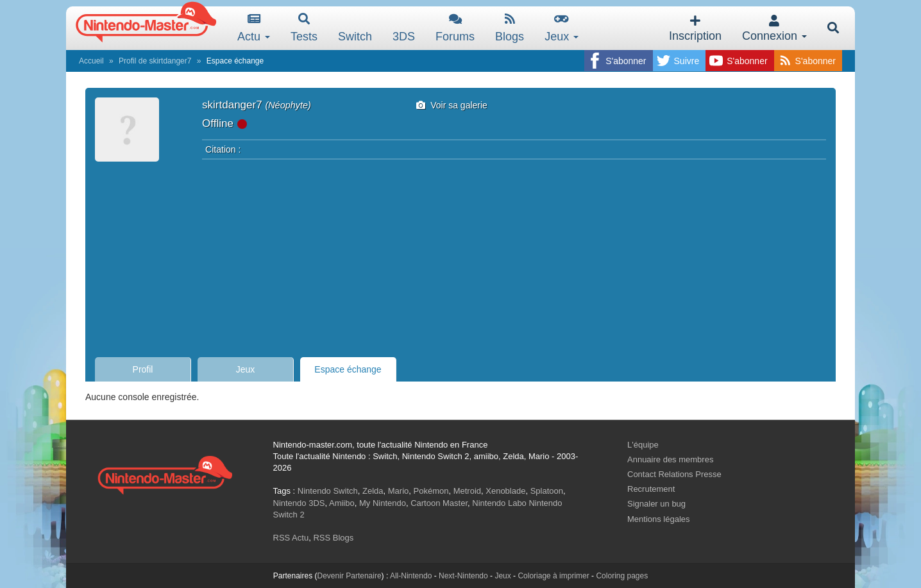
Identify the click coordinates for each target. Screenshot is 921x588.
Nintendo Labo (499, 503)
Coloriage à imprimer (553, 576)
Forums (455, 28)
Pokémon (431, 491)
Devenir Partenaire (350, 576)
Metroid (467, 491)
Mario (399, 491)
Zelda (373, 491)
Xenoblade (505, 491)
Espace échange (348, 369)
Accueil (91, 61)
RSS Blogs (333, 538)
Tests (304, 28)
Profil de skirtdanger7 (155, 61)
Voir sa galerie (452, 105)
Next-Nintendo (463, 576)
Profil (143, 369)
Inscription (695, 29)
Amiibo (342, 503)
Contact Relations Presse (674, 474)
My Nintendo (383, 503)
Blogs (510, 28)
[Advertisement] (460, 255)
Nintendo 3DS (299, 503)
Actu (254, 28)
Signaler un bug (656, 504)
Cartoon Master (439, 503)
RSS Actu (291, 538)
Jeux (562, 28)
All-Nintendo (411, 576)
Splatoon (547, 491)
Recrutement (651, 489)
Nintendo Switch (328, 491)
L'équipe (643, 445)
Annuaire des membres (670, 459)
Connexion (774, 29)
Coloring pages (622, 576)
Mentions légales (659, 519)
